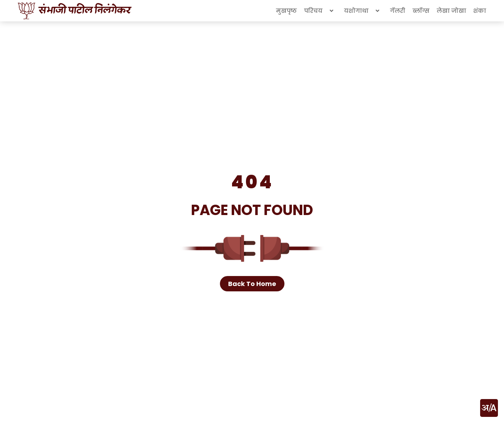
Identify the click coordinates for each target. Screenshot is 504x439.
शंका (480, 11)
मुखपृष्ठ (286, 11)
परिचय (320, 11)
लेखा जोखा (451, 11)
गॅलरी (398, 11)
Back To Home (252, 284)
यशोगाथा (363, 11)
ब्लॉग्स (421, 11)
